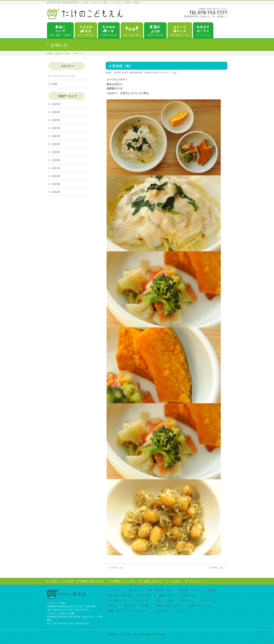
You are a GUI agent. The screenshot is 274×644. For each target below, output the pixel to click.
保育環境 (212, 590)
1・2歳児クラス (188, 596)
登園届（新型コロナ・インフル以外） (162, 581)
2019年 (56, 152)
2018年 (56, 160)
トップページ (114, 590)
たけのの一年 (142, 601)
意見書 (70, 581)
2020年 (56, 144)
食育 (159, 601)
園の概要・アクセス (189, 590)
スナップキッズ (209, 601)
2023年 (56, 120)
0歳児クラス (166, 596)
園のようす (187, 601)
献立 (171, 601)
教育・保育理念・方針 (159, 590)
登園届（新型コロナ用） (93, 581)
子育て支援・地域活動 (119, 596)
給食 (174, 73)
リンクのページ (197, 581)
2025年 (56, 104)
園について (134, 590)
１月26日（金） (218, 568)
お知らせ (55, 581)
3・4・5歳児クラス (117, 601)
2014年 (56, 192)
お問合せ (112, 606)
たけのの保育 (145, 596)
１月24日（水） (115, 568)
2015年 (56, 184)
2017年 (56, 168)
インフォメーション (64, 76)
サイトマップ (185, 611)
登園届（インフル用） (124, 581)
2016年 (56, 176)
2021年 (56, 136)
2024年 (56, 112)
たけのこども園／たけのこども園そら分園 (134, 634)
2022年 (56, 128)
